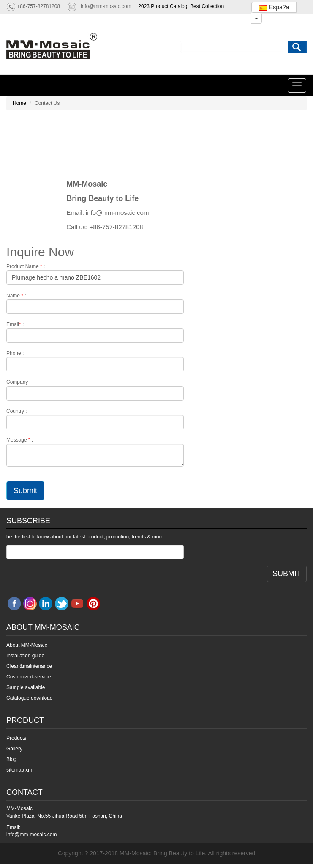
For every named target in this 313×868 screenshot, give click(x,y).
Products (16, 738)
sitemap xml (20, 770)
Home (19, 103)
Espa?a (274, 7)
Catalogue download (29, 698)
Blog (11, 759)
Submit (25, 491)
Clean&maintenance (29, 666)
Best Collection (207, 6)
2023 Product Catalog (163, 6)
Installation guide (25, 656)
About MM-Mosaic (27, 645)
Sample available (26, 687)
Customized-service (29, 677)
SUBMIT (287, 574)
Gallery (14, 749)
